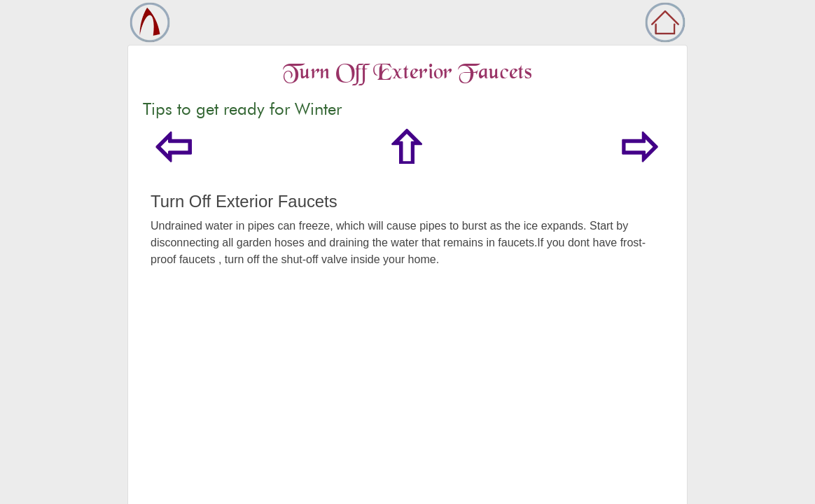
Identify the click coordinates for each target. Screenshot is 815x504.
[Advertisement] (407, 401)
